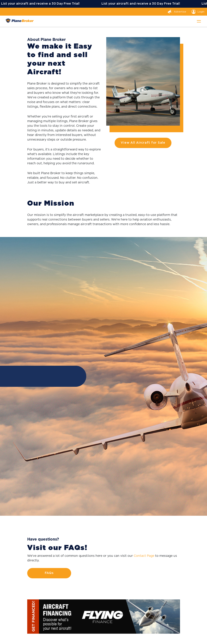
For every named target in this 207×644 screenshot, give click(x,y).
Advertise (177, 12)
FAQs (49, 573)
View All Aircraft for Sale (143, 143)
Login (198, 12)
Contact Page (144, 556)
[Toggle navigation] (199, 21)
